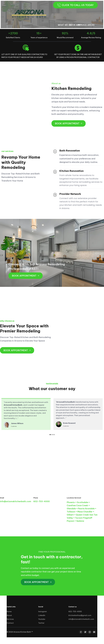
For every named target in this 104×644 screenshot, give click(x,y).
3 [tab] (54, 435)
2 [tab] (52, 435)
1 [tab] (50, 435)
